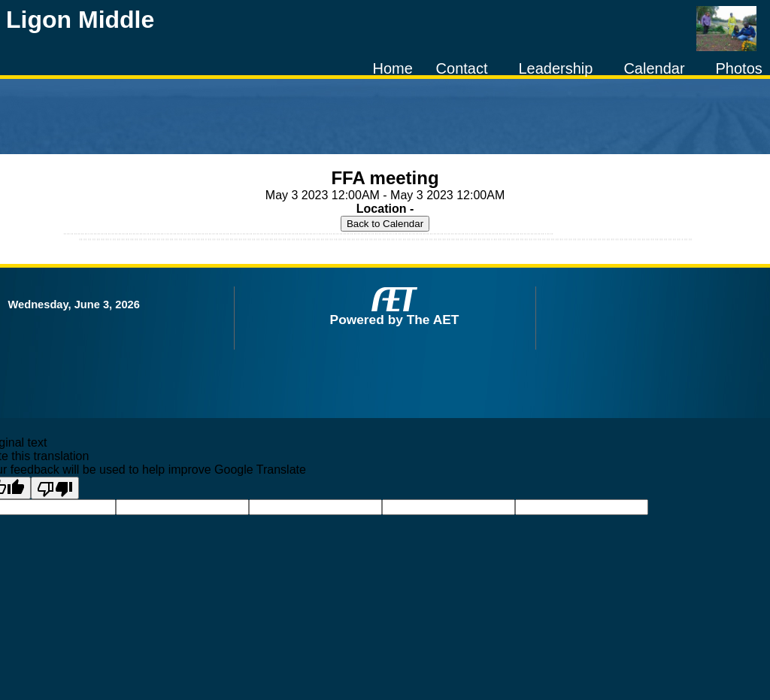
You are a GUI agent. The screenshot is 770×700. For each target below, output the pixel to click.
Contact (462, 68)
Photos (739, 68)
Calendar (654, 68)
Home (392, 68)
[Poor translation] (55, 488)
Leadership (555, 68)
